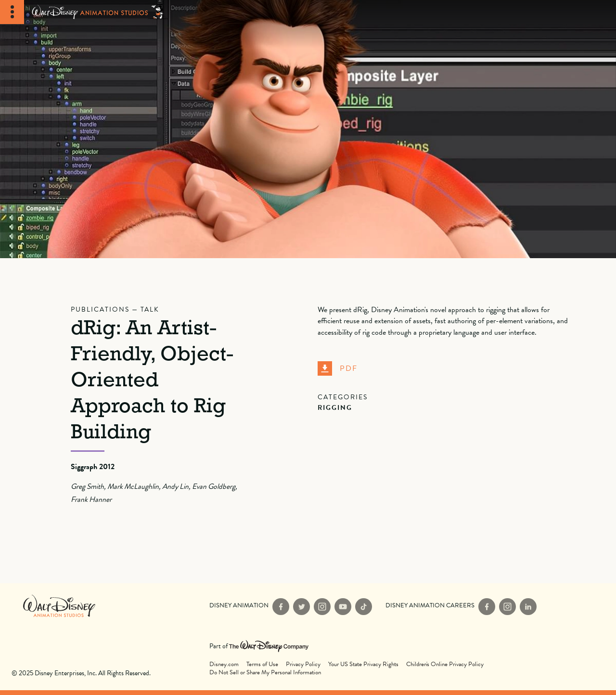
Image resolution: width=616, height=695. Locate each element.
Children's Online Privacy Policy (445, 664)
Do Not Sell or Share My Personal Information (265, 673)
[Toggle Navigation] (12, 12)
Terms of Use (262, 664)
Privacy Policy (303, 664)
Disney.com (224, 664)
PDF (338, 368)
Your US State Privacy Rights (363, 664)
